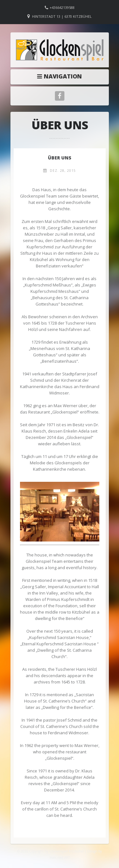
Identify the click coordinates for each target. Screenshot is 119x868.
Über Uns (60, 158)
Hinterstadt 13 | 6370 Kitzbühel (62, 16)
